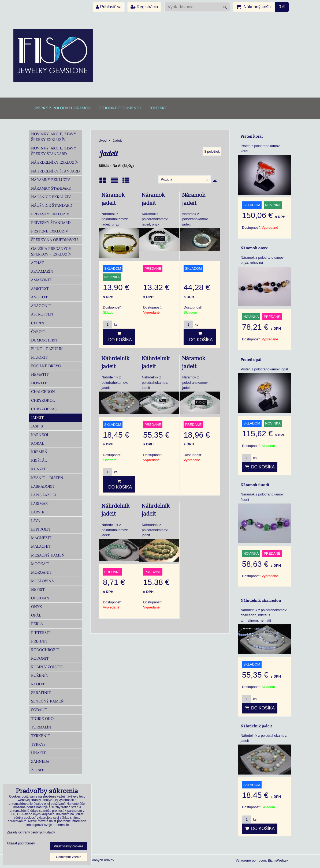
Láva (36, 521)
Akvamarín (42, 271)
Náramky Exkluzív (51, 180)
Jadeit (37, 418)
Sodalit (39, 710)
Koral (38, 443)
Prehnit (40, 641)
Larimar (39, 503)
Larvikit (40, 512)
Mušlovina (42, 581)
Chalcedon (43, 392)
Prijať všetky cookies (69, 846)
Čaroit (38, 332)
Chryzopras (44, 409)
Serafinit (41, 693)
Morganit (42, 572)
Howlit (39, 383)
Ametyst (40, 288)
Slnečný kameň (47, 701)
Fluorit (39, 357)
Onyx (36, 607)
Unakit (38, 753)
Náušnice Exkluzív (51, 197)
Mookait (40, 564)
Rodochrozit (45, 650)
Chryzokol (43, 400)
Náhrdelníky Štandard (55, 171)
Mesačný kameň (48, 555)
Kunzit (38, 469)
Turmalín (41, 727)
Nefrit (38, 589)
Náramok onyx (254, 248)
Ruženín (40, 675)
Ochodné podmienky (120, 108)
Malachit (41, 546)
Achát (38, 263)
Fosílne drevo (46, 366)
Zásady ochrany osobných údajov (31, 832)
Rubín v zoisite (47, 667)
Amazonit (41, 280)
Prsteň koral (252, 136)
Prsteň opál (251, 360)
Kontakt (158, 108)
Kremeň (39, 452)
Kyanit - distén (47, 478)
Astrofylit (42, 314)
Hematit (40, 374)
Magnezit (41, 538)
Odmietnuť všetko (69, 857)
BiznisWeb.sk (278, 860)
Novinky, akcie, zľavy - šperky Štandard (55, 151)
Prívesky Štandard (51, 223)
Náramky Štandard (51, 188)
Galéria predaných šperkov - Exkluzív (51, 251)
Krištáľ (39, 460)
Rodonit (40, 658)
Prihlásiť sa (109, 7)
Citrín (38, 323)
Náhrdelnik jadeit (256, 726)
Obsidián (40, 598)
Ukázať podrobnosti (21, 843)
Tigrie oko (42, 719)
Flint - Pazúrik (47, 349)
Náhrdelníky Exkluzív (55, 162)
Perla (37, 624)
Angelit (39, 297)
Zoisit (37, 770)
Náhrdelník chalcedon (261, 601)
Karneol (40, 435)
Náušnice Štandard (52, 205)
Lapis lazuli (44, 495)
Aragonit (41, 306)
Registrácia (144, 7)
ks (110, 324)
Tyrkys (38, 744)
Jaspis (37, 426)
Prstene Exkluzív (50, 231)
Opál (36, 615)
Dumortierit (44, 340)
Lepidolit (41, 529)
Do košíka (119, 337)
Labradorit (43, 486)
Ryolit (38, 684)
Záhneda (40, 761)
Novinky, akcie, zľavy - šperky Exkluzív (55, 137)
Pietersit (41, 633)
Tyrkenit (41, 736)
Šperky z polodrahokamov (62, 108)
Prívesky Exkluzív (50, 214)
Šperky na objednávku (55, 240)
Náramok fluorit (255, 485)
